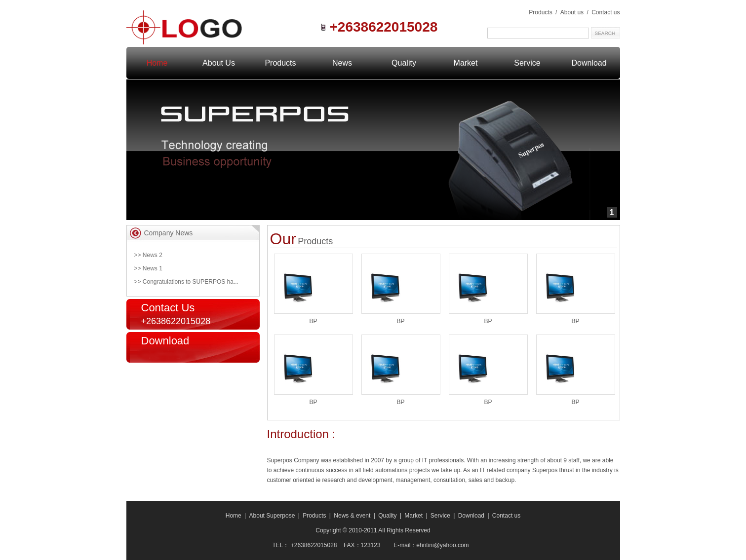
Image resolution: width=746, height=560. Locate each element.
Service (527, 63)
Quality (404, 63)
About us (573, 12)
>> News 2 (148, 255)
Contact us (606, 12)
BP (313, 321)
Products (540, 12)
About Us (219, 63)
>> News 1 (148, 268)
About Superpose (272, 516)
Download (589, 63)
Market (466, 63)
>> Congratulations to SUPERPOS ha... (186, 282)
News (342, 63)
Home (234, 516)
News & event (352, 516)
